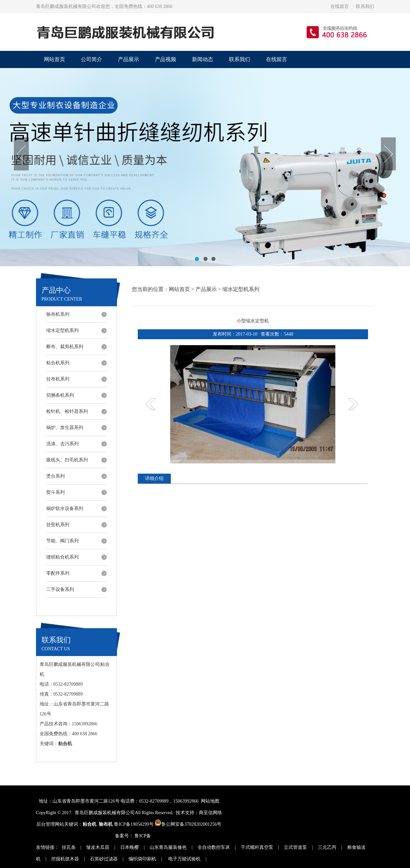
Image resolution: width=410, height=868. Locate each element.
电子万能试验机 (184, 859)
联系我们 (365, 6)
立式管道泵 (295, 847)
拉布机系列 (58, 379)
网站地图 (210, 801)
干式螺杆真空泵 (257, 847)
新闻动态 (203, 59)
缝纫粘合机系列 (62, 557)
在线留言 (340, 6)
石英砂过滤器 (104, 859)
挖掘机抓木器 (65, 859)
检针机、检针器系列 (67, 411)
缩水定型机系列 (62, 330)
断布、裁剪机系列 (65, 347)
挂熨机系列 (58, 525)
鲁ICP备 (143, 836)
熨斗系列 (56, 492)
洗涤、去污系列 (62, 444)
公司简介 (92, 59)
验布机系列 (58, 314)
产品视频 (166, 59)
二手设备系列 (60, 589)
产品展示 (129, 59)
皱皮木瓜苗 (98, 847)
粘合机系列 (58, 363)
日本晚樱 (130, 847)
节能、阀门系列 (62, 541)
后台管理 (46, 824)
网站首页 (55, 59)
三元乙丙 (327, 847)
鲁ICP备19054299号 (134, 824)
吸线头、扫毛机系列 (67, 460)
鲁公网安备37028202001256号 (188, 824)
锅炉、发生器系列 (65, 428)
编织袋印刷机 (142, 859)
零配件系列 (58, 573)
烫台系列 (56, 476)
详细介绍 (154, 478)
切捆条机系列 (60, 395)
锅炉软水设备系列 (65, 508)
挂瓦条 (69, 847)
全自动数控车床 (214, 847)
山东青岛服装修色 (168, 847)
